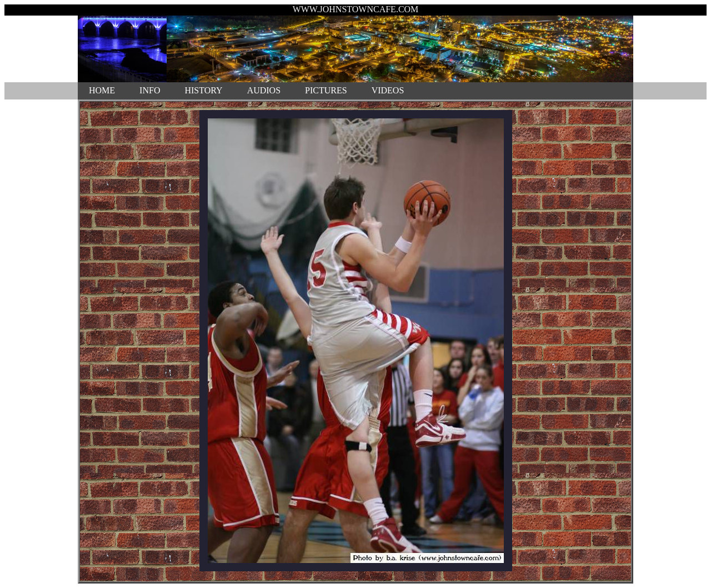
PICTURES (326, 90)
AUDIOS (264, 90)
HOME (102, 90)
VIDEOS (388, 90)
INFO (150, 90)
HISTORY (203, 90)
